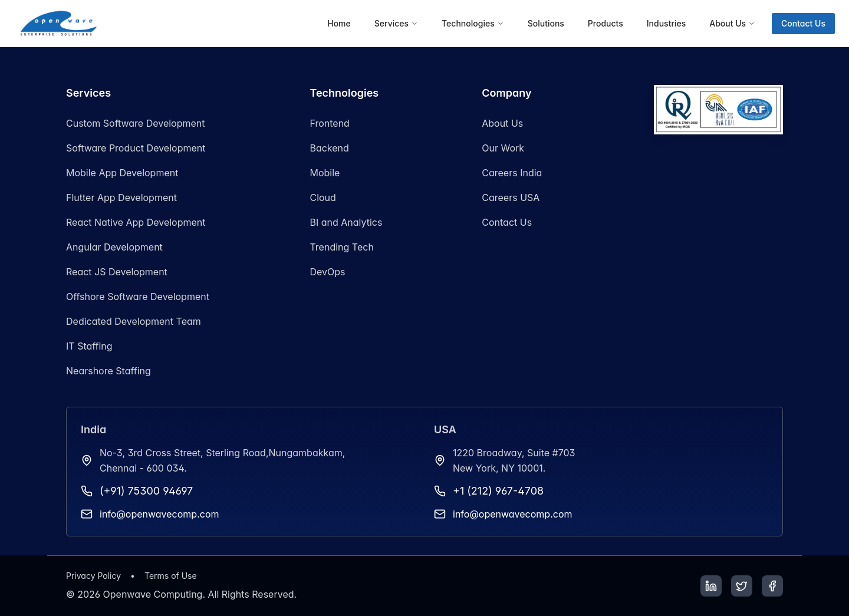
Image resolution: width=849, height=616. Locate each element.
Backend (329, 148)
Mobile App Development (122, 173)
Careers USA (511, 197)
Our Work (503, 148)
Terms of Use (171, 576)
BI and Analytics (346, 222)
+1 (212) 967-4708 (498, 491)
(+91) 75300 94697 (146, 491)
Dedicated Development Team (134, 321)
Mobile (325, 173)
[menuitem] (339, 24)
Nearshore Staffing (108, 371)
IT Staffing (89, 346)
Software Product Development (136, 148)
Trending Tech (341, 247)
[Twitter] (742, 586)
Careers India (512, 173)
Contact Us (803, 23)
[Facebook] (772, 586)
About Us (502, 123)
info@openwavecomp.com (159, 514)
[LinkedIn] (711, 586)
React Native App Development (136, 222)
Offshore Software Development (138, 297)
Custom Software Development (136, 123)
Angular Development (114, 247)
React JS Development (117, 272)
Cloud (323, 197)
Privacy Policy (93, 576)
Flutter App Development (121, 197)
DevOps (327, 272)
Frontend (329, 123)
